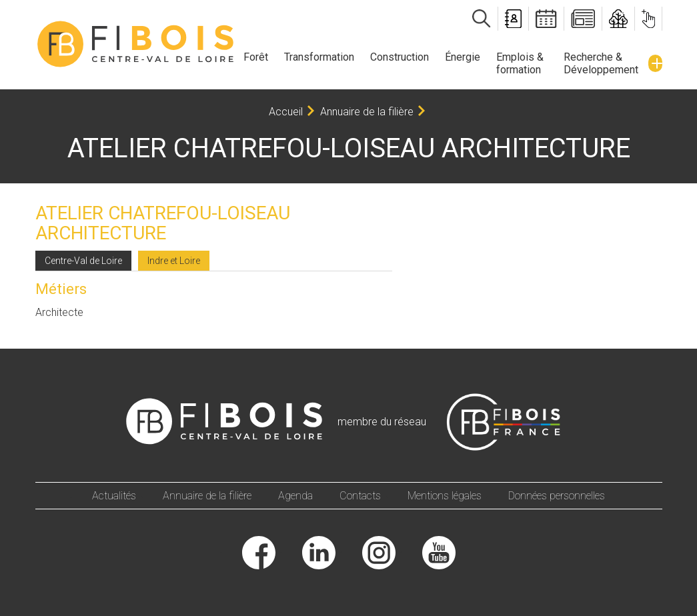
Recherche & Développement (601, 63)
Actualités (114, 496)
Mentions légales (445, 496)
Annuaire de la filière (367, 112)
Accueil (286, 112)
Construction (400, 57)
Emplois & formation (520, 63)
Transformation (319, 57)
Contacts (360, 496)
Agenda (295, 496)
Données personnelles (557, 496)
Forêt (256, 57)
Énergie (463, 57)
